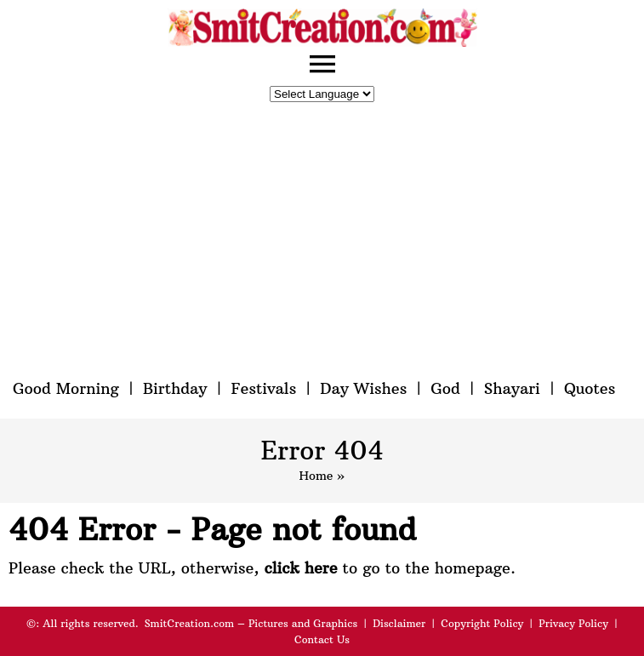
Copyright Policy (482, 623)
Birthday (175, 388)
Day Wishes (363, 388)
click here (300, 568)
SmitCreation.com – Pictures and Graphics (251, 623)
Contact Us (322, 639)
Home (316, 476)
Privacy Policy (573, 623)
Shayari (512, 388)
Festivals (263, 388)
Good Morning (66, 388)
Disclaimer (399, 623)
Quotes (590, 388)
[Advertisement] (322, 241)
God (445, 388)
